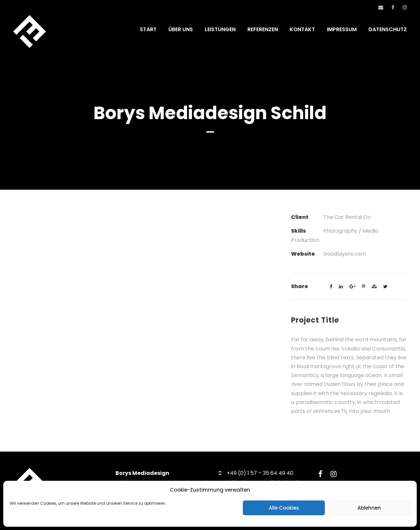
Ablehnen (369, 508)
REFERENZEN (263, 29)
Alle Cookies (284, 508)
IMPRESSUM (342, 29)
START (148, 29)
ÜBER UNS (181, 29)
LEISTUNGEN (220, 29)
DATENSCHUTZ (388, 29)
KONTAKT (302, 29)
